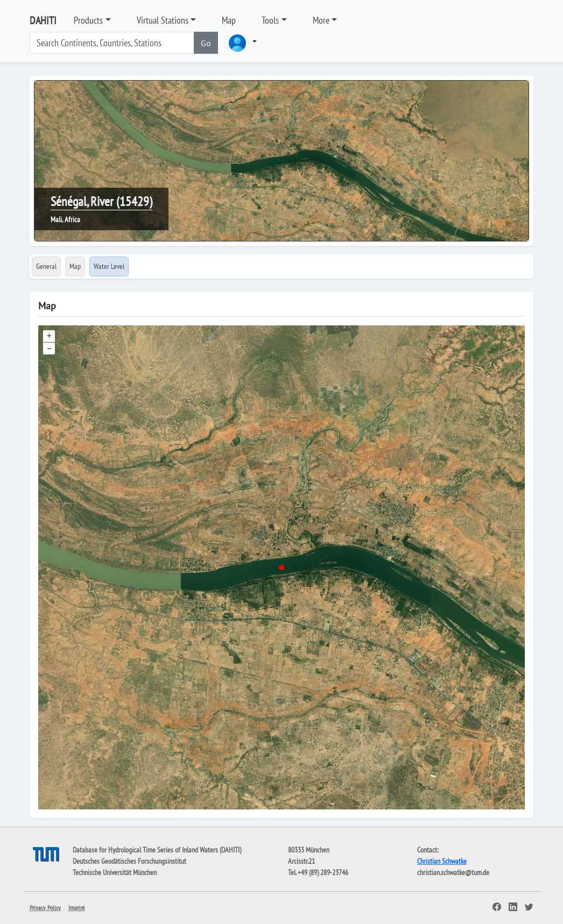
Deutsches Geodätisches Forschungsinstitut (129, 861)
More (321, 20)
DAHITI (43, 20)
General (46, 266)
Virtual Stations (163, 20)
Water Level (109, 266)
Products (88, 20)
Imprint (76, 908)
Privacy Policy (45, 908)
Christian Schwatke (442, 861)
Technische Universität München (115, 872)
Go (206, 43)
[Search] (112, 43)
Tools (270, 20)
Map (229, 20)
